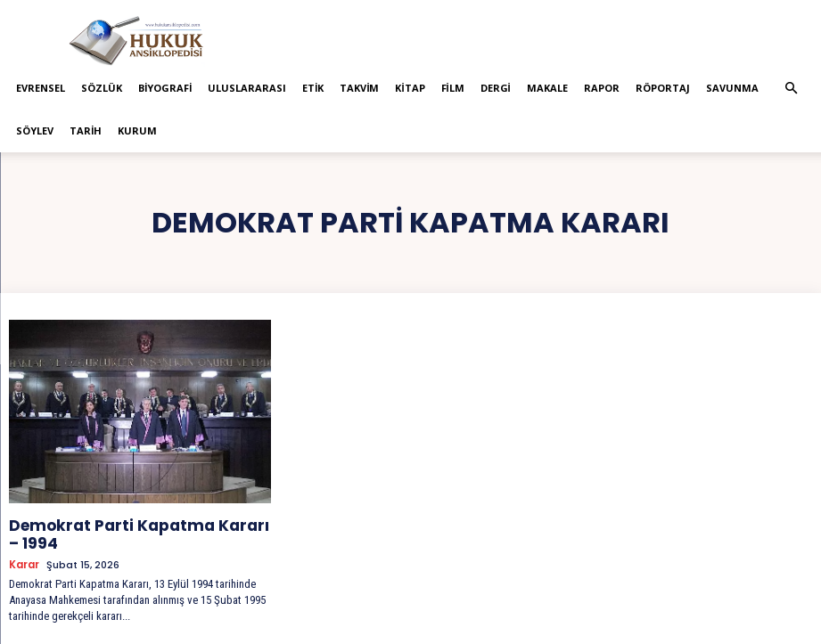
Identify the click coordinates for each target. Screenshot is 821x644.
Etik (313, 88)
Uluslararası (247, 88)
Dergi (496, 88)
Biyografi (165, 88)
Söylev (35, 130)
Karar (24, 559)
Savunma (732, 88)
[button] (792, 89)
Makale (547, 88)
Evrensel (41, 88)
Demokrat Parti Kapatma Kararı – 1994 (124, 531)
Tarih (86, 130)
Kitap (410, 88)
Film (453, 88)
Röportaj (663, 88)
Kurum (137, 130)
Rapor (602, 88)
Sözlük (102, 88)
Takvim (359, 88)
